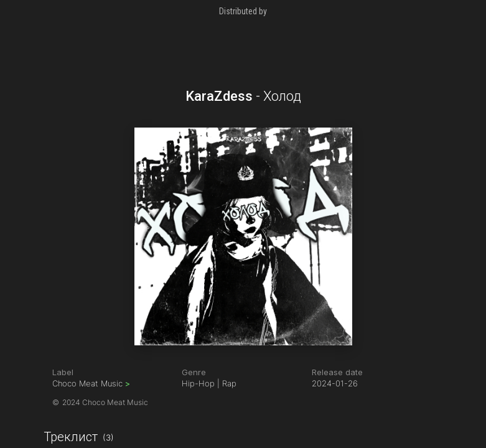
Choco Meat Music (91, 383)
